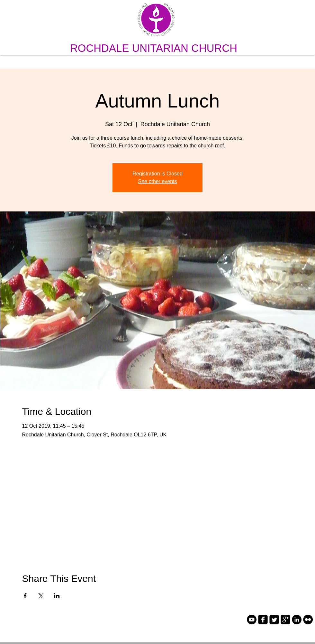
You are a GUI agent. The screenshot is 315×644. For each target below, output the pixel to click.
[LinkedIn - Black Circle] (297, 620)
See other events (158, 181)
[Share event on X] (41, 596)
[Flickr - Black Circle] (308, 620)
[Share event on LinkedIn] (57, 596)
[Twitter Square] (274, 620)
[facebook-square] (263, 620)
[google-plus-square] (285, 620)
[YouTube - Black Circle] (252, 620)
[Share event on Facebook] (25, 596)
